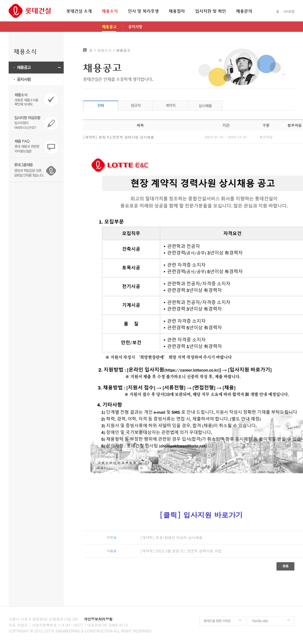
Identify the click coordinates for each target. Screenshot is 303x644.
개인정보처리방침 (98, 619)
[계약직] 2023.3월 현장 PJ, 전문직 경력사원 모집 (181, 551)
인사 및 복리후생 (143, 11)
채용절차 (177, 11)
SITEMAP (288, 12)
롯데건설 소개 (79, 11)
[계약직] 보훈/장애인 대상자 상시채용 (171, 537)
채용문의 (244, 11)
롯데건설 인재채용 (30, 11)
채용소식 (110, 11)
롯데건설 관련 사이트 (222, 621)
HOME (278, 12)
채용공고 (109, 28)
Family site (271, 621)
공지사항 (135, 28)
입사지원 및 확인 (210, 11)
